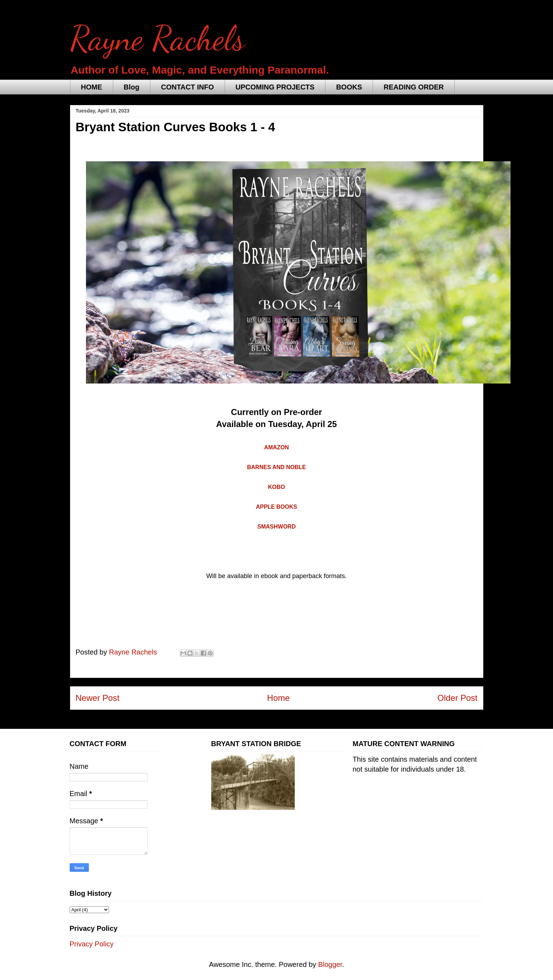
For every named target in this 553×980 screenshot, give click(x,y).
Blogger (330, 964)
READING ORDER (414, 87)
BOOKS (349, 87)
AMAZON (276, 447)
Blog (132, 87)
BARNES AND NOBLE (276, 467)
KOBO (277, 487)
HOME (92, 87)
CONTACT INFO (188, 87)
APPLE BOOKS (276, 507)
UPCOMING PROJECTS (275, 87)
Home (278, 698)
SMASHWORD (276, 527)
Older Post (457, 698)
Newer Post (98, 698)
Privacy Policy (92, 944)
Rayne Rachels (157, 39)
